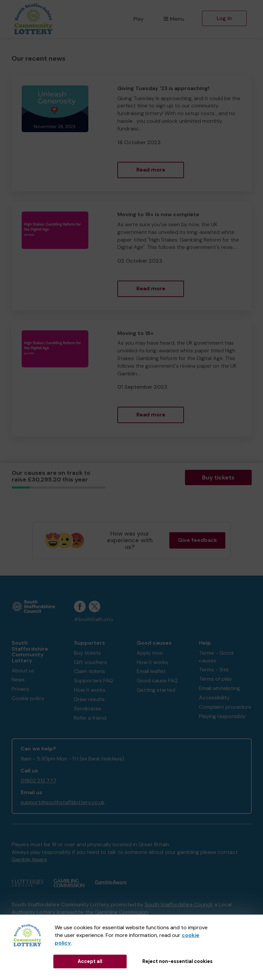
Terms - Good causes (216, 657)
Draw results (89, 699)
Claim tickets (89, 671)
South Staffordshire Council (178, 904)
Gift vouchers (90, 662)
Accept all (90, 961)
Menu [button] (174, 19)
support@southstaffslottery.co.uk (63, 802)
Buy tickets (218, 477)
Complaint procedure (225, 707)
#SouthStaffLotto (94, 619)
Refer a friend (90, 718)
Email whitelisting (219, 688)
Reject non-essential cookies (177, 961)
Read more (151, 170)
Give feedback (197, 540)
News (18, 680)
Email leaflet (151, 671)
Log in (224, 18)
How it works (90, 690)
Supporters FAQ (93, 681)
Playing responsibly (222, 716)
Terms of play (215, 679)
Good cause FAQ (157, 681)
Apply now (150, 653)
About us (23, 671)
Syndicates (88, 709)
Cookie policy (28, 698)
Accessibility (214, 698)
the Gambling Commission (117, 912)
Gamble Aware (29, 859)
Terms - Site (214, 670)
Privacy (20, 689)
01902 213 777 (38, 781)
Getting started (156, 690)
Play (138, 19)
